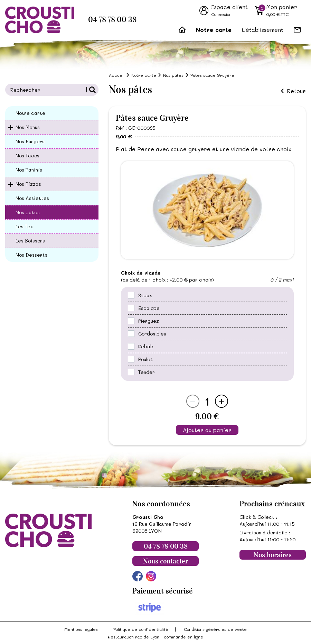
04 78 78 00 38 (112, 20)
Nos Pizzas (28, 184)
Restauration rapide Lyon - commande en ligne (155, 637)
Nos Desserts (31, 255)
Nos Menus (28, 127)
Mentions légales (81, 629)
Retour (296, 91)
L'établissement (263, 30)
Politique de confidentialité (141, 629)
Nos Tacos (27, 155)
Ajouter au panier (207, 430)
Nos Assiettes (32, 198)
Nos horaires (273, 555)
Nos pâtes (28, 212)
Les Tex (24, 226)
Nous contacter (166, 561)
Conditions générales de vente (215, 629)
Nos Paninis (29, 170)
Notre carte (214, 30)
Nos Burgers (30, 141)
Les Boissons (30, 241)
